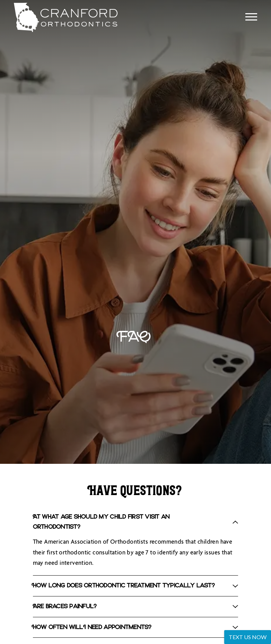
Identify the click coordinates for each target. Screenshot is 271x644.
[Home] (60, 17)
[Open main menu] (251, 17)
